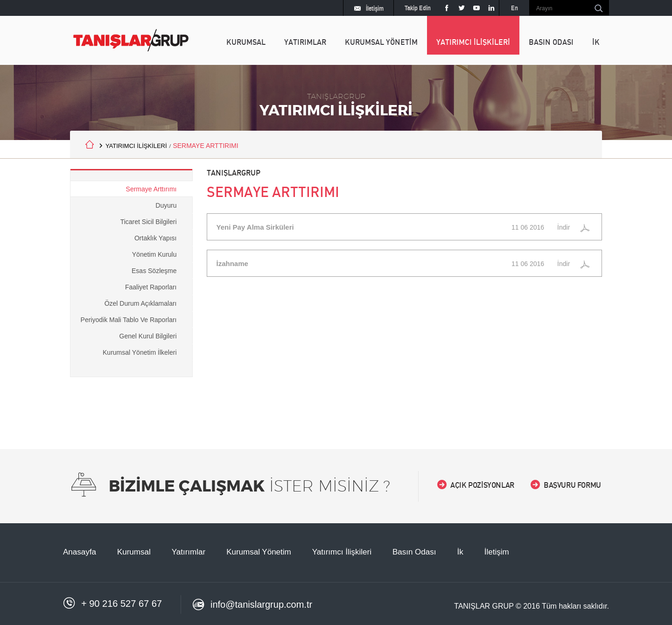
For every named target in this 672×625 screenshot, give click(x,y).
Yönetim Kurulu (154, 254)
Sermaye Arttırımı (151, 189)
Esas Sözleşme (154, 271)
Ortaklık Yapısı (156, 238)
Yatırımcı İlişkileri (342, 552)
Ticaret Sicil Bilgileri (149, 222)
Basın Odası (414, 552)
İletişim (369, 9)
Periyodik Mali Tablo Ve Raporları (129, 320)
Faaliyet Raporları (151, 287)
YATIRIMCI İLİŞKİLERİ (136, 146)
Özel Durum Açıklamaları (141, 303)
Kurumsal (134, 552)
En (514, 8)
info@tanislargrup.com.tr (252, 605)
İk (460, 552)
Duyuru (166, 205)
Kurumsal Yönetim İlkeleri (140, 352)
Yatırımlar (189, 552)
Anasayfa (80, 552)
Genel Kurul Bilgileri (148, 336)
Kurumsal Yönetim (259, 552)
